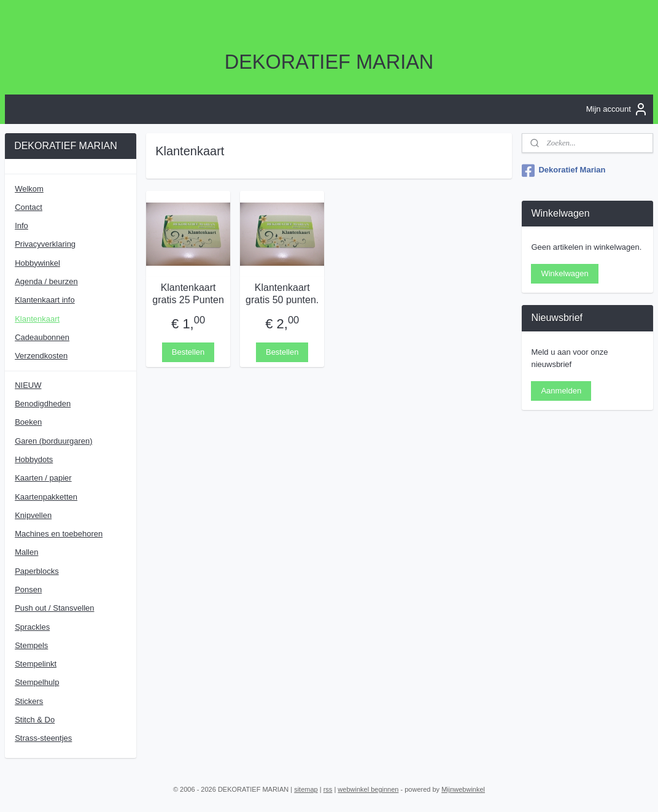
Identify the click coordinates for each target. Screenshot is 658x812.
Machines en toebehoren (59, 534)
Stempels (31, 645)
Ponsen (28, 590)
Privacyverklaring (45, 244)
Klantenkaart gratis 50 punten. (282, 293)
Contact (29, 207)
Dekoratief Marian (563, 171)
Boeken (28, 422)
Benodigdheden (43, 404)
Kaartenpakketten (46, 497)
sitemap (306, 789)
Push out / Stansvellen (54, 608)
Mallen (26, 552)
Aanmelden (561, 391)
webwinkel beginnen (368, 789)
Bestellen (188, 351)
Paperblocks (37, 571)
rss (328, 789)
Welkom (29, 189)
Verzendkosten (41, 356)
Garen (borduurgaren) (53, 441)
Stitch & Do (35, 720)
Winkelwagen (564, 273)
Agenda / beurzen (46, 281)
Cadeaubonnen (42, 337)
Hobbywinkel (37, 263)
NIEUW (28, 385)
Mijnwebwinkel (463, 789)
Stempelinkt (36, 664)
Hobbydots (34, 459)
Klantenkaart (37, 319)
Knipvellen (33, 515)
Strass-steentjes (43, 738)
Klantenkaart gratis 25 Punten (188, 293)
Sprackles (32, 627)
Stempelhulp (37, 682)
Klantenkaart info (45, 300)
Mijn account (617, 109)
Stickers (29, 701)
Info (21, 226)
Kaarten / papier (43, 478)
